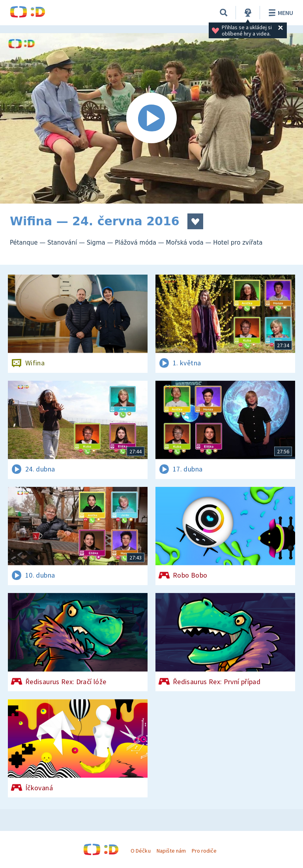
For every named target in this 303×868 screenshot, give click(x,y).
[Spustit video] (151, 118)
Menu (280, 13)
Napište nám (171, 851)
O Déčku (140, 851)
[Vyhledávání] (224, 13)
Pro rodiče (204, 851)
